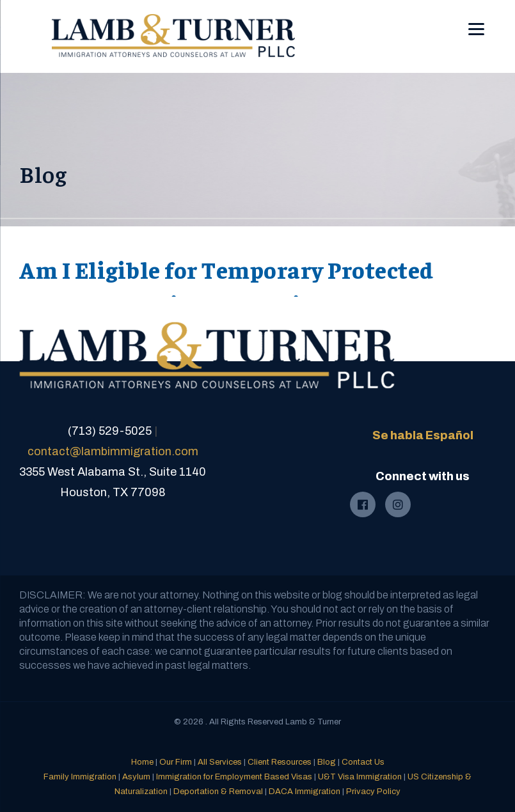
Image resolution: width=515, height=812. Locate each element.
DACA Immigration (305, 792)
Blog (327, 762)
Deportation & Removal (218, 792)
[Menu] (476, 20)
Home (142, 762)
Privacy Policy (373, 792)
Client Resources (280, 762)
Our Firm (176, 762)
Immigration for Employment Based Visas (234, 777)
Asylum (136, 777)
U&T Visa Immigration (360, 777)
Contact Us (363, 762)
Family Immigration (80, 777)
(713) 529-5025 (110, 431)
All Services (220, 762)
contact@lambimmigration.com (113, 451)
